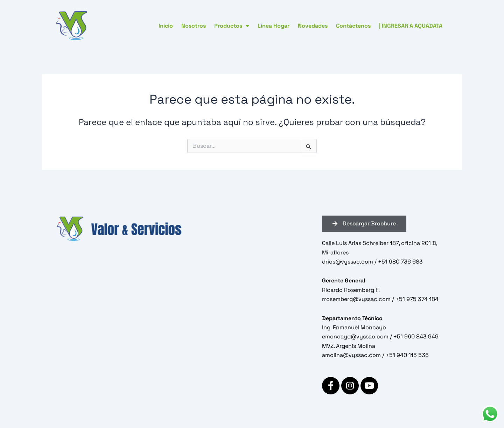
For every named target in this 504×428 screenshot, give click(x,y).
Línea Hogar (274, 26)
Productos (232, 26)
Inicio (166, 26)
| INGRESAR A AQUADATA (411, 26)
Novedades (313, 26)
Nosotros (194, 26)
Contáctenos (353, 26)
